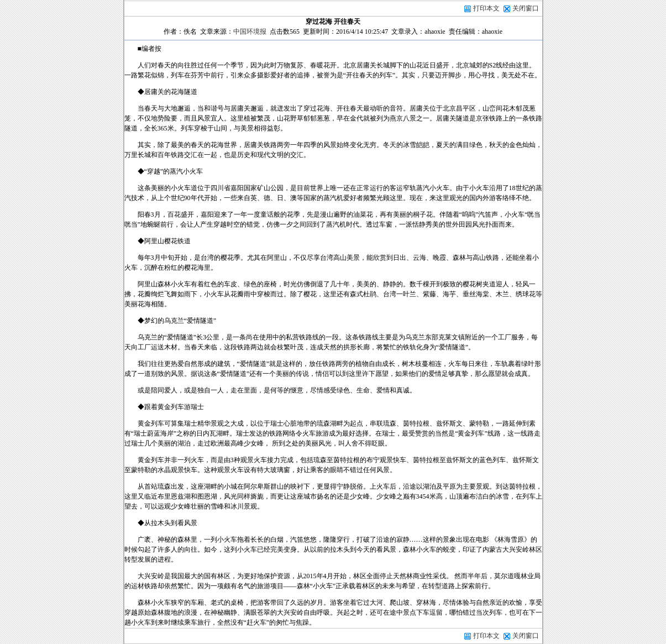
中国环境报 (250, 32)
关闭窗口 (526, 8)
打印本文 (482, 8)
